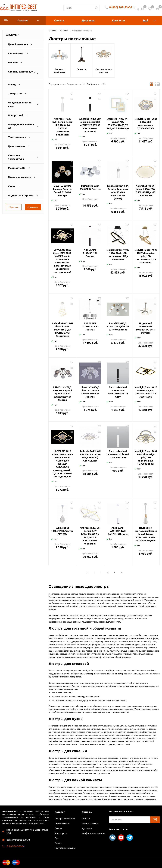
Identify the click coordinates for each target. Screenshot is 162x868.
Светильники (62, 823)
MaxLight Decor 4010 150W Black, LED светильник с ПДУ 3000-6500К (146, 392)
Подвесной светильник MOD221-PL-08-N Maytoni (146, 328)
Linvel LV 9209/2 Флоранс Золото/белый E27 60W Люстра (62, 191)
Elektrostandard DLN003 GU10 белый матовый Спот (118, 454)
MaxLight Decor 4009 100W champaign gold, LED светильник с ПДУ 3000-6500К (146, 256)
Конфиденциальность (94, 833)
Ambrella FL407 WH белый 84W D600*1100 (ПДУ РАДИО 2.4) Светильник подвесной (90, 536)
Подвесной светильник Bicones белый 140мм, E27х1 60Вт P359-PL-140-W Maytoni (146, 534)
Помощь (87, 812)
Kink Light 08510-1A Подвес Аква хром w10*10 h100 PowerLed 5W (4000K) (118, 192)
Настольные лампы (65, 848)
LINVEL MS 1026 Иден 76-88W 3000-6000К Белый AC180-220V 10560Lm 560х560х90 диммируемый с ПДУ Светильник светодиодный (62, 464)
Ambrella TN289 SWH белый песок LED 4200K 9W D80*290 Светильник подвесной (62, 127)
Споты (58, 843)
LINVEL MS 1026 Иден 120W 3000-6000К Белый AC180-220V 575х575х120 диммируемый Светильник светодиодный (62, 261)
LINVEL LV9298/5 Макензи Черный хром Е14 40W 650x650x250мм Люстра (62, 394)
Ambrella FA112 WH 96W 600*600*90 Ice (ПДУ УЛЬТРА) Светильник (90, 456)
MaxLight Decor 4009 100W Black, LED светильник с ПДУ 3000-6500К (118, 255)
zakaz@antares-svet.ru (18, 840)
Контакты (118, 20)
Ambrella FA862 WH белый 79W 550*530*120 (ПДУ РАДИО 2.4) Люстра (118, 124)
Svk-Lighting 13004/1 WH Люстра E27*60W (62, 531)
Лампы (58, 828)
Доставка (88, 20)
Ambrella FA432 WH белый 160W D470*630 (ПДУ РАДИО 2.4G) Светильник (62, 330)
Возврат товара (90, 823)
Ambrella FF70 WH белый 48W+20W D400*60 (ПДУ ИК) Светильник (146, 191)
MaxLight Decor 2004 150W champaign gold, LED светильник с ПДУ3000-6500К (146, 458)
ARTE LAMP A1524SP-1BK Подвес (90, 253)
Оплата (59, 20)
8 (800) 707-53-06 (121, 7)
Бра (57, 838)
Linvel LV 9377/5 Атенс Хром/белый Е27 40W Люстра (118, 327)
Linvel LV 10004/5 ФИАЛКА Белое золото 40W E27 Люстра (90, 392)
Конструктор (61, 833)
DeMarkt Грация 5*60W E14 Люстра (90, 188)
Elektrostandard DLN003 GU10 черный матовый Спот (118, 392)
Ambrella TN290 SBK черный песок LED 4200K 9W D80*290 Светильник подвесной (90, 125)
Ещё (145, 20)
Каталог (22, 21)
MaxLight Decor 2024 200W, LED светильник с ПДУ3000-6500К (146, 124)
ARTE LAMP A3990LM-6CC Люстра (90, 327)
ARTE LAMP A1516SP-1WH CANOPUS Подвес (118, 531)
